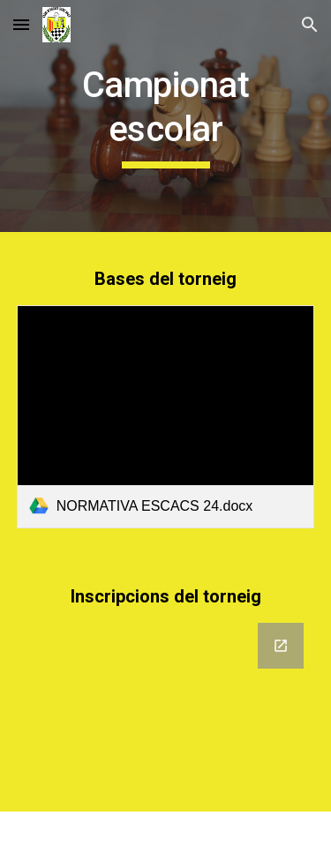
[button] (21, 24)
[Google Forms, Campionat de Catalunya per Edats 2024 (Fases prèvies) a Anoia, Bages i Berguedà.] (166, 707)
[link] (166, 417)
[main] (166, 116)
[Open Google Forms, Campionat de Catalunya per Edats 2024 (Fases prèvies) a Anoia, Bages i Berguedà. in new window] (281, 646)
